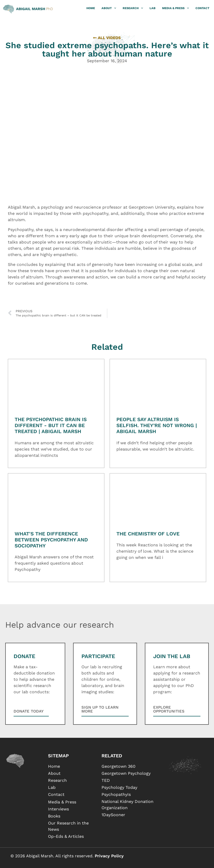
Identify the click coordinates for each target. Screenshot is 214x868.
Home (91, 8)
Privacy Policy (109, 856)
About (109, 8)
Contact (202, 8)
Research (133, 8)
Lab (153, 8)
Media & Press (176, 8)
